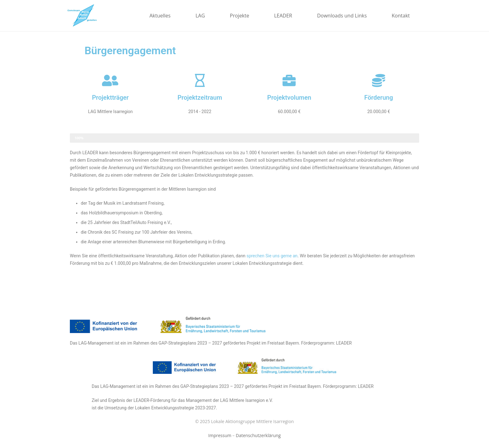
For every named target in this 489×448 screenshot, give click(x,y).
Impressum (220, 435)
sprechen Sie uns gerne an (272, 256)
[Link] (82, 16)
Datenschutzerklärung (258, 435)
